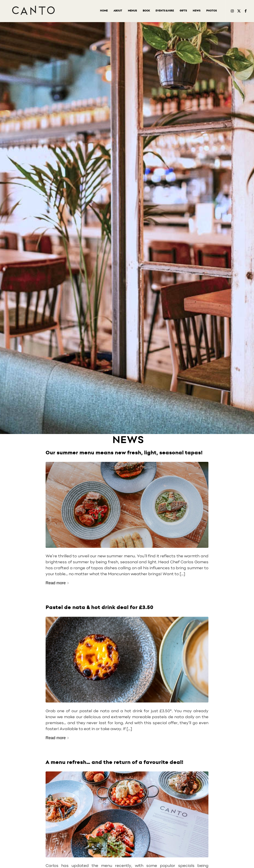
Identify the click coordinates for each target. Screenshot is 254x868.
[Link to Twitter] (239, 11)
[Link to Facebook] (246, 11)
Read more (58, 583)
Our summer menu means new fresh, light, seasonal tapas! (124, 453)
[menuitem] (104, 11)
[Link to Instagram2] (232, 11)
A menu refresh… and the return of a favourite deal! (114, 763)
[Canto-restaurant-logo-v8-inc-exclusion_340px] (33, 11)
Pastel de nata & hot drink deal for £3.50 (99, 608)
